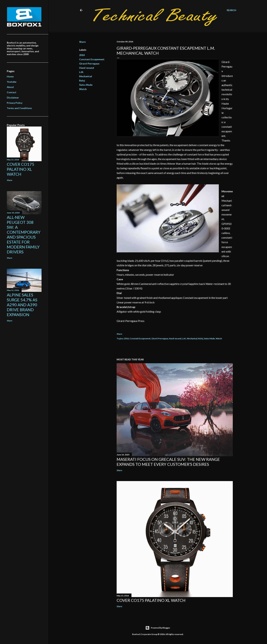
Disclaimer (13, 98)
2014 (82, 55)
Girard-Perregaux (89, 64)
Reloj (82, 81)
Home (10, 76)
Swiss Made (86, 85)
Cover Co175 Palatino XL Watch (151, 600)
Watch (83, 89)
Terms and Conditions (19, 108)
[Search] (231, 10)
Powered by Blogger (158, 628)
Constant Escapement (92, 59)
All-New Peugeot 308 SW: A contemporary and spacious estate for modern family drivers (24, 235)
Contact (12, 92)
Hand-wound (87, 68)
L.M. (81, 72)
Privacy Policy (15, 103)
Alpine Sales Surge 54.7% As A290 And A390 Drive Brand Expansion (22, 305)
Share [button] (82, 42)
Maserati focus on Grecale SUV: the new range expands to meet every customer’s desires (168, 462)
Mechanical (86, 76)
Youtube (12, 82)
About (10, 87)
